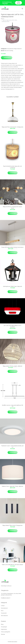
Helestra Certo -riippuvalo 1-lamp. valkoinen (12, 486)
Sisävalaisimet (10, 49)
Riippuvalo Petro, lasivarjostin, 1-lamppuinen (13, 127)
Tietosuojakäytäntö (6, 632)
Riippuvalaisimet (18, 49)
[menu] (22, 9)
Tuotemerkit (4, 613)
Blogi (2, 624)
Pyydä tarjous (18, 3)
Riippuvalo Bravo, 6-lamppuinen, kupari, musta (12, 207)
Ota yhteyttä (4, 627)
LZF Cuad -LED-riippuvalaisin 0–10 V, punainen (12, 326)
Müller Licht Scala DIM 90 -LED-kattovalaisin (12, 565)
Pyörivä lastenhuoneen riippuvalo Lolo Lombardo (12, 167)
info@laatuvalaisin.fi (6, 598)
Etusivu (3, 19)
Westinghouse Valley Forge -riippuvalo (13, 286)
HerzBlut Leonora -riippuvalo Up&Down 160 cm (12, 406)
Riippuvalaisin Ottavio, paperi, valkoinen (13, 366)
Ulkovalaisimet (4, 616)
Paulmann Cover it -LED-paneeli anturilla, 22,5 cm (12, 446)
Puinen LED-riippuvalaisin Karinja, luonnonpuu (12, 247)
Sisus (2, 611)
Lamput (3, 606)
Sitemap (3, 634)
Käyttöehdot (4, 629)
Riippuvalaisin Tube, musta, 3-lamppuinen (12, 525)
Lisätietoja (7, 58)
